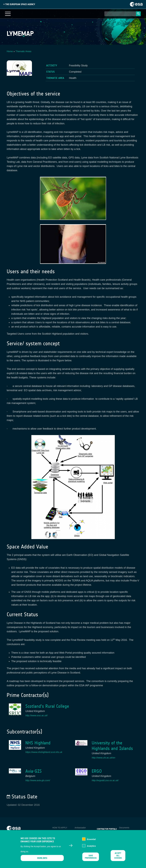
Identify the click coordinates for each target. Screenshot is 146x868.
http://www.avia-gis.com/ (38, 780)
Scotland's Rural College (47, 706)
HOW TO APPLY (60, 828)
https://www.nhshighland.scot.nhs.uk (44, 752)
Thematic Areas (23, 51)
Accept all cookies (118, 856)
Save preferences (91, 857)
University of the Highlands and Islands (112, 746)
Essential (91, 839)
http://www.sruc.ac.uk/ (36, 715)
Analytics (91, 846)
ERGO (97, 771)
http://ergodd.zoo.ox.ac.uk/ (105, 780)
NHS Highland (38, 743)
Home (10, 51)
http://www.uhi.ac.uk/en (103, 758)
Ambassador (80, 828)
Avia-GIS (34, 771)
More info (42, 858)
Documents (124, 828)
